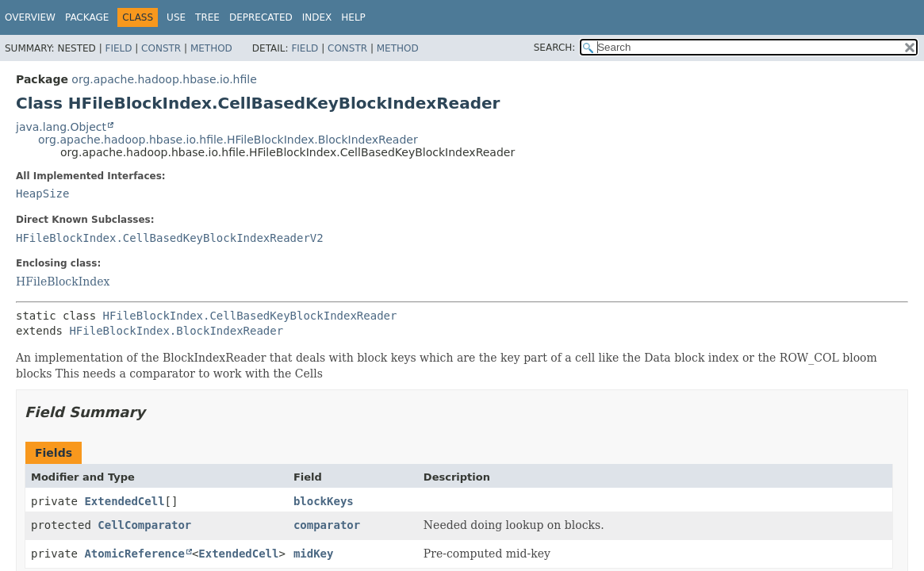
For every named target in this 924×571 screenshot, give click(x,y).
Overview (30, 17)
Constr (161, 48)
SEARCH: (555, 48)
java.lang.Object (61, 127)
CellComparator (144, 525)
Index (317, 17)
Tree (207, 17)
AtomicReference (134, 554)
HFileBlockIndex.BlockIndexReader (176, 331)
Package (87, 17)
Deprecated (261, 17)
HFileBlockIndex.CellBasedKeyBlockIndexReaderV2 (170, 238)
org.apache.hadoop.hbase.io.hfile (164, 79)
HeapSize (42, 194)
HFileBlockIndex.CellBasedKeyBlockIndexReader (250, 316)
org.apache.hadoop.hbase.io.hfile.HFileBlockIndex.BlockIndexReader (228, 140)
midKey (314, 554)
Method (211, 48)
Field (118, 48)
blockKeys (324, 501)
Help (353, 17)
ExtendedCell (124, 501)
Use (176, 17)
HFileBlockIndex (63, 282)
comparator (327, 525)
